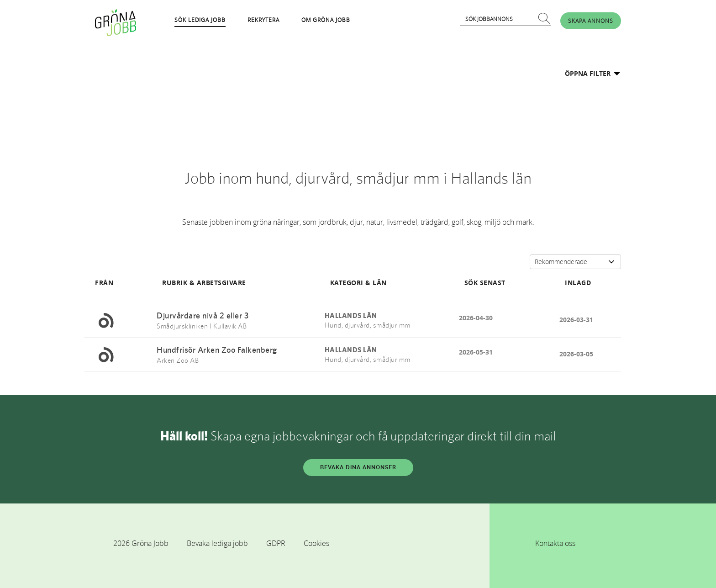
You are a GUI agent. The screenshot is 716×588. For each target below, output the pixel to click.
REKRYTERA (263, 20)
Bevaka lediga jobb (217, 543)
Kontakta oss (555, 543)
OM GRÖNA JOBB (326, 20)
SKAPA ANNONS (591, 21)
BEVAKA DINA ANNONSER (358, 467)
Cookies (316, 543)
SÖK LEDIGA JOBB (200, 20)
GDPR (276, 543)
